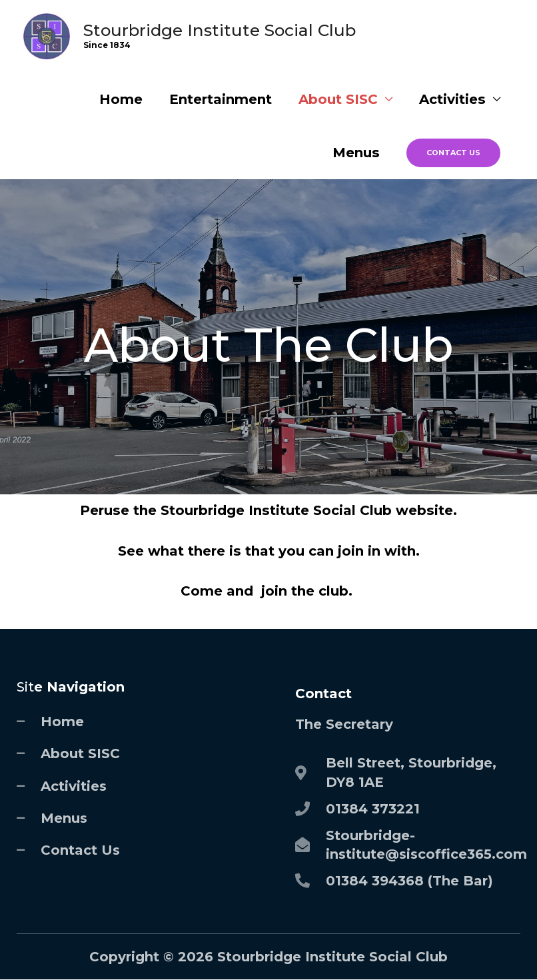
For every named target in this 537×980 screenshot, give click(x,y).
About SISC (338, 99)
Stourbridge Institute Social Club (220, 30)
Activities (452, 99)
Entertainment (221, 99)
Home (121, 99)
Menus (356, 153)
